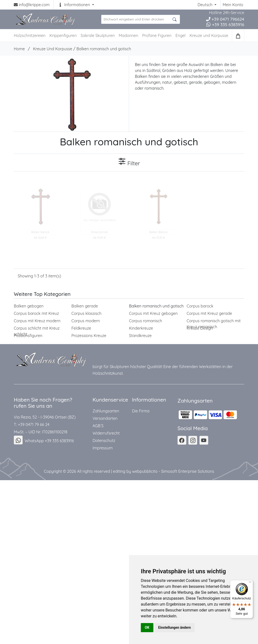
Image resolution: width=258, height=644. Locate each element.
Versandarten (105, 418)
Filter (129, 162)
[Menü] (250, 583)
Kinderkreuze (141, 328)
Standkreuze (140, 336)
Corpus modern (86, 321)
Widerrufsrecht (106, 433)
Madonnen (128, 35)
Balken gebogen (29, 306)
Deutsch (205, 5)
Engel (181, 35)
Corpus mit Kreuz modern (37, 321)
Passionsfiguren (28, 336)
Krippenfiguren (63, 35)
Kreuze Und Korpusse (53, 49)
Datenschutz (104, 441)
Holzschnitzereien (30, 35)
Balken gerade (85, 306)
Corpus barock (200, 306)
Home (19, 49)
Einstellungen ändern (175, 627)
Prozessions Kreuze (89, 336)
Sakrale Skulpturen (98, 35)
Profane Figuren (157, 35)
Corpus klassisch (86, 313)
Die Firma (141, 411)
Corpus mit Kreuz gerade (209, 313)
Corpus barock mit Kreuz (36, 313)
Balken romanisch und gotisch (104, 49)
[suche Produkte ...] (141, 19)
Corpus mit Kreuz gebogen (153, 313)
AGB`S (98, 426)
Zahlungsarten (106, 411)
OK (147, 627)
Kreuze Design (200, 328)
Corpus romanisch (145, 321)
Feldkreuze (81, 328)
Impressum (103, 448)
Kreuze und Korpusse (209, 35)
